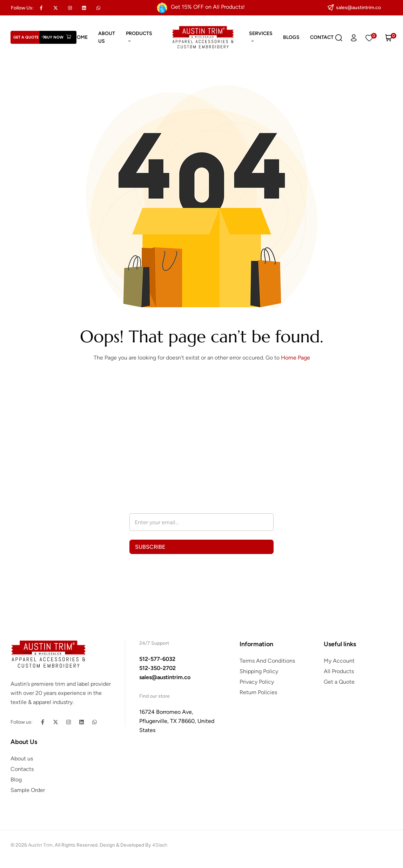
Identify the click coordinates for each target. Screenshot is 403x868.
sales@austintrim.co (165, 677)
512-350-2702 (157, 668)
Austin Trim (40, 845)
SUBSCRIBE (150, 547)
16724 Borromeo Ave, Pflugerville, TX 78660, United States (177, 721)
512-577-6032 (157, 659)
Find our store (155, 696)
